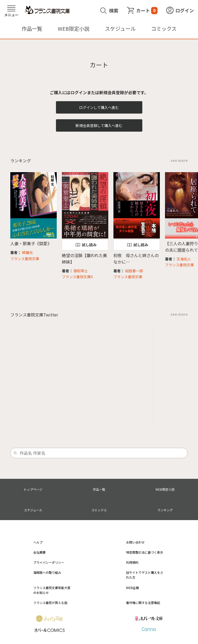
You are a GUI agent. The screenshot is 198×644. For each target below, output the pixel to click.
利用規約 (132, 562)
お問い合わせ (135, 542)
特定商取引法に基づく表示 (145, 552)
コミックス (164, 29)
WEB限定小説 (74, 29)
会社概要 (39, 552)
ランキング (165, 510)
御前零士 (81, 271)
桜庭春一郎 (134, 271)
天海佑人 (184, 259)
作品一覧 (32, 29)
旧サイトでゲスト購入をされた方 (145, 575)
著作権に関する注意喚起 (143, 603)
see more (179, 160)
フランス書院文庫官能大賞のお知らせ (52, 590)
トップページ (33, 489)
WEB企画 (133, 588)
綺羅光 (27, 252)
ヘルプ (38, 542)
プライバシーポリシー (49, 562)
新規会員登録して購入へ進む (99, 125)
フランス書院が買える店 (50, 603)
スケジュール (120, 29)
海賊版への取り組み (47, 572)
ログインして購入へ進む (99, 107)
